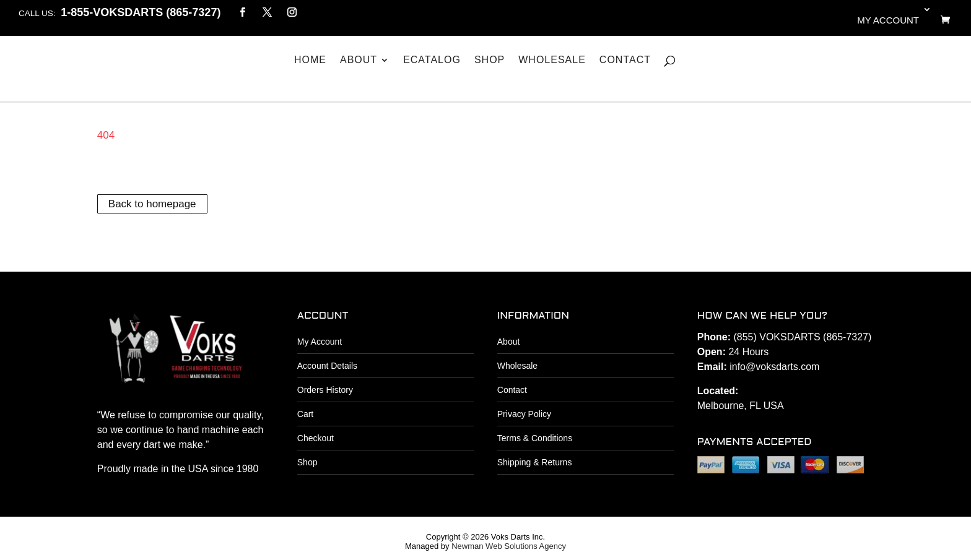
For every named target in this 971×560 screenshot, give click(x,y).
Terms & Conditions (535, 438)
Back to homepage (152, 204)
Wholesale (552, 60)
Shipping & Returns (535, 462)
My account (888, 20)
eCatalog (432, 60)
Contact (625, 60)
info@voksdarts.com (774, 367)
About (359, 60)
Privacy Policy (524, 414)
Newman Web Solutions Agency (509, 546)
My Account (320, 342)
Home (310, 60)
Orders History (325, 390)
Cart (305, 414)
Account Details (327, 366)
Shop (490, 60)
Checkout (316, 438)
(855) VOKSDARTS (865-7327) (802, 337)
